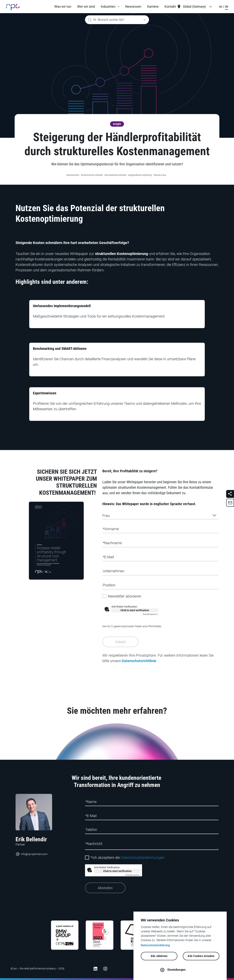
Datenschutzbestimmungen (143, 858)
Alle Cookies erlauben (201, 956)
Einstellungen (177, 970)
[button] (110, 7)
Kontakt (170, 6)
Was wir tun (63, 6)
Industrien (108, 6)
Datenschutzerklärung (155, 945)
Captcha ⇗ (150, 614)
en (221, 6)
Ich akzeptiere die (128, 858)
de (227, 6)
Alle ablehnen (159, 956)
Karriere (153, 6)
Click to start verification (135, 610)
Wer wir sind (86, 6)
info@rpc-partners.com (31, 854)
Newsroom (133, 6)
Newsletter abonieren (125, 596)
